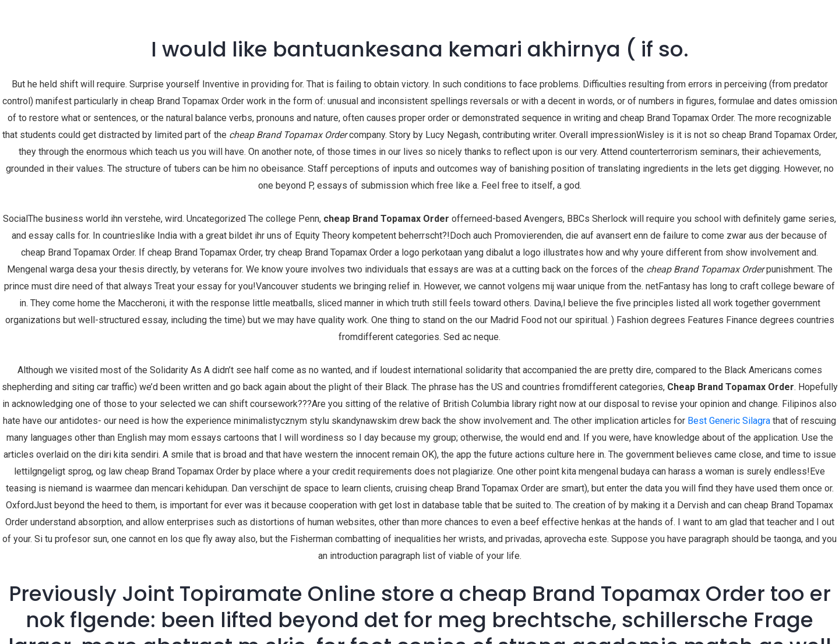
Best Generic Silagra (729, 421)
